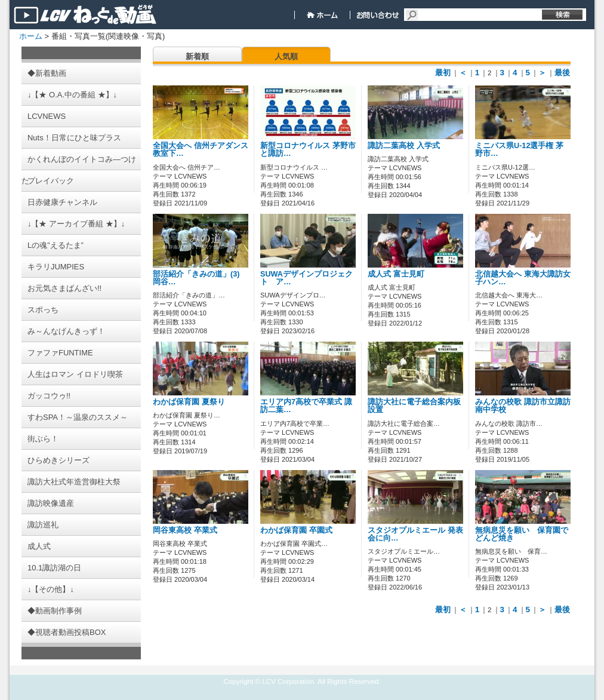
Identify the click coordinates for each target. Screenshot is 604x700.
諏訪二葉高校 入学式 (404, 146)
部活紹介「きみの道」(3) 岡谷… (196, 278)
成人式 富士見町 (396, 274)
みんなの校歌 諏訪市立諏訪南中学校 (523, 406)
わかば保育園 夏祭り (189, 402)
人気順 (286, 56)
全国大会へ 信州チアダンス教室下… (201, 150)
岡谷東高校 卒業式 (185, 530)
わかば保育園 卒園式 (296, 530)
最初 (443, 73)
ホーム (31, 36)
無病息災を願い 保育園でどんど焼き (522, 534)
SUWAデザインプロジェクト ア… (306, 278)
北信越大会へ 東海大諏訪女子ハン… (523, 278)
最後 (562, 73)
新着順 (197, 56)
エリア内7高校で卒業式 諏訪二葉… (306, 406)
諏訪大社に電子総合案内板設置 (414, 406)
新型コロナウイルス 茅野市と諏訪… (308, 150)
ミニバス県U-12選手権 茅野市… (519, 150)
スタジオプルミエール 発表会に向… (415, 534)
